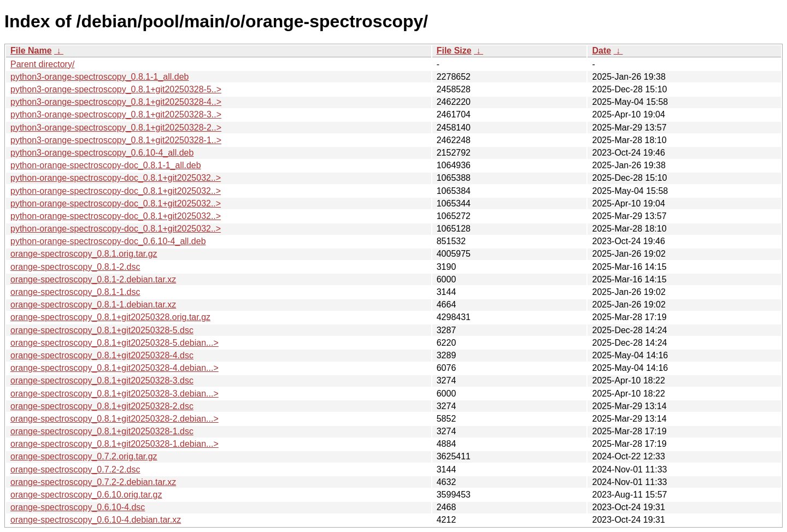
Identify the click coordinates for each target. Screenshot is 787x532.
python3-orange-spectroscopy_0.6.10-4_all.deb (102, 153)
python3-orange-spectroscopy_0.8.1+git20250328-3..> (116, 114)
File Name (31, 51)
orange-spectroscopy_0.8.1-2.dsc (75, 267)
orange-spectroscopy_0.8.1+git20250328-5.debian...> (114, 343)
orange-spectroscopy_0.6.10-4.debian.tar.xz (96, 520)
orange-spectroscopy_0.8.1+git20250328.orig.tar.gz (110, 317)
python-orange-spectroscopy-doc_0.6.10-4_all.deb (108, 241)
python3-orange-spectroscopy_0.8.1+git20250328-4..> (116, 102)
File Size (454, 51)
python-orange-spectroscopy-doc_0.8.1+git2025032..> (116, 178)
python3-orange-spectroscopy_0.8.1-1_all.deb (99, 77)
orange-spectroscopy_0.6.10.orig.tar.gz (86, 495)
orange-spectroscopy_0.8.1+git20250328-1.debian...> (114, 444)
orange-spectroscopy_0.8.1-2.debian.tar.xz (93, 279)
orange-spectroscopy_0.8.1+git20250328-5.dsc (102, 330)
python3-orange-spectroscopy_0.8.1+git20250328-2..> (116, 128)
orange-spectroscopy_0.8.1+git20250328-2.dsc (102, 406)
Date (601, 51)
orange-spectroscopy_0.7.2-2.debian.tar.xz (93, 482)
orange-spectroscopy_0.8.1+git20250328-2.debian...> (114, 419)
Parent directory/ (42, 64)
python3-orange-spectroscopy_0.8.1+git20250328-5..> (116, 89)
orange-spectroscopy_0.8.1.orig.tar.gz (84, 254)
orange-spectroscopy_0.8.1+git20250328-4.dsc (102, 355)
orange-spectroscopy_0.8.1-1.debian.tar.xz (93, 305)
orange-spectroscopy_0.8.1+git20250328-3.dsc (102, 380)
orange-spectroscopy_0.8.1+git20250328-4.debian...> (114, 368)
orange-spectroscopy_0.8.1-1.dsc (75, 292)
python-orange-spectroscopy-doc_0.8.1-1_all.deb (106, 165)
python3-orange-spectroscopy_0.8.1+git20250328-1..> (116, 140)
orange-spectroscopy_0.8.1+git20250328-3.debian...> (114, 394)
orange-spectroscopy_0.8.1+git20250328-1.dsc (102, 431)
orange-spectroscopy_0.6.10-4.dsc (78, 507)
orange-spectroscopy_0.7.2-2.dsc (75, 469)
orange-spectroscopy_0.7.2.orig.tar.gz (84, 456)
